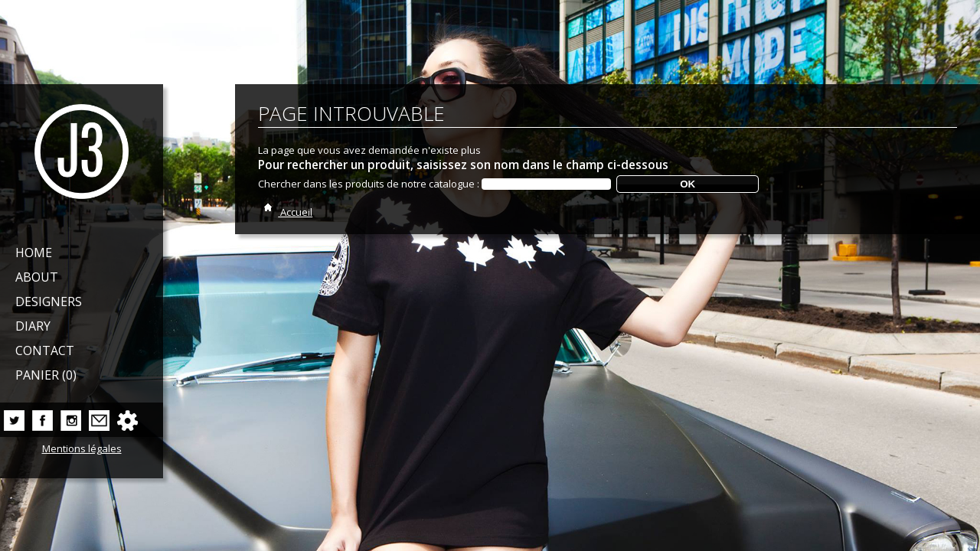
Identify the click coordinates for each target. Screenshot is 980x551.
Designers (49, 302)
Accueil (285, 212)
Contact (45, 350)
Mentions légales (82, 448)
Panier (46, 375)
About (37, 277)
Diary (33, 326)
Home (34, 253)
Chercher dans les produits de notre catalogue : (369, 184)
